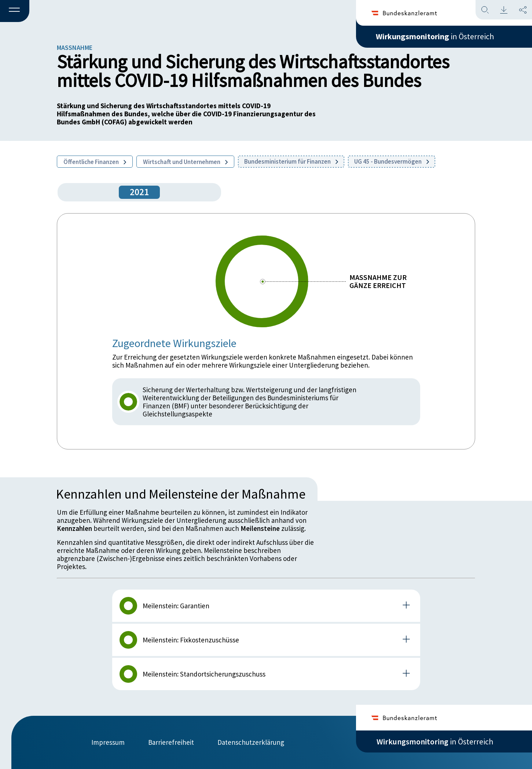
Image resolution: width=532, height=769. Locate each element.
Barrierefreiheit (171, 742)
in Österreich (435, 36)
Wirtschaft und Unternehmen (185, 162)
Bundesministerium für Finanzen (291, 161)
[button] (15, 11)
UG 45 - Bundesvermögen (392, 161)
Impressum (108, 742)
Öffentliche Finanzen (95, 162)
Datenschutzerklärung (251, 742)
